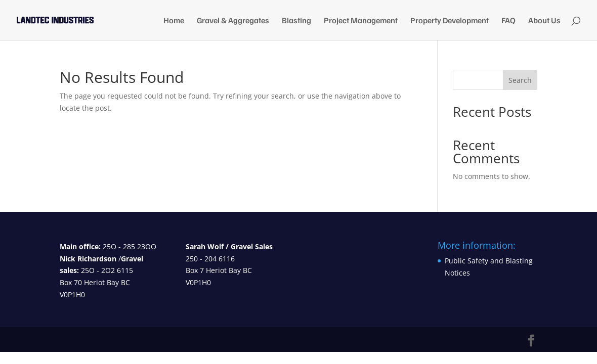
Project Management (361, 21)
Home (174, 21)
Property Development (450, 21)
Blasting (296, 21)
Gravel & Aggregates (233, 21)
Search (520, 80)
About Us (544, 21)
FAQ (508, 21)
